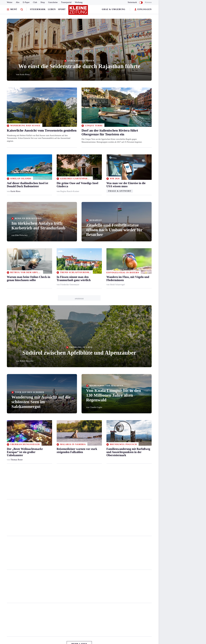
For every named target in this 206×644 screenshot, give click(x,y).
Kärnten (148, 2)
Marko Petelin (17, 525)
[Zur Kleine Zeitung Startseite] (79, 11)
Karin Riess (16, 191)
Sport (62, 9)
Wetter (10, 2)
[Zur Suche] (22, 9)
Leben (52, 9)
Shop (43, 2)
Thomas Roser (17, 460)
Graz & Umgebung (114, 9)
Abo (18, 2)
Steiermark (38, 9)
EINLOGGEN (143, 9)
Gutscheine (53, 2)
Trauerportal (66, 2)
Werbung (79, 2)
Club (35, 2)
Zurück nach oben (79, 636)
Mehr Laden (79, 629)
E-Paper (26, 2)
